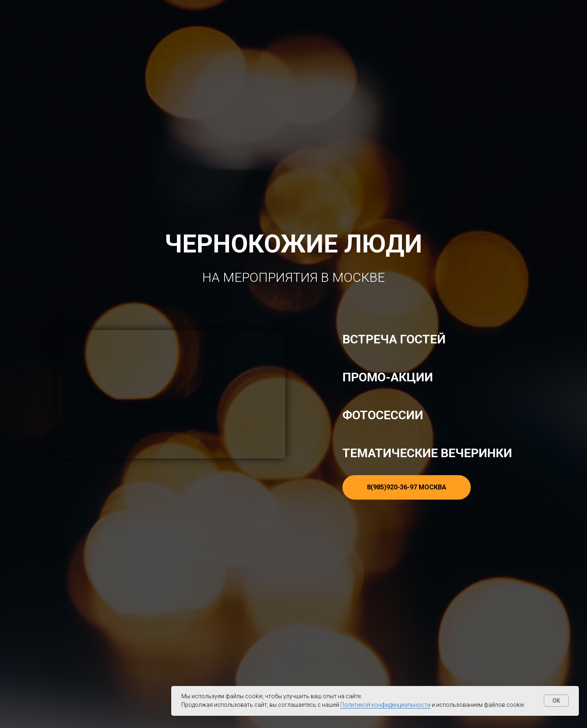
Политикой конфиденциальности (385, 705)
